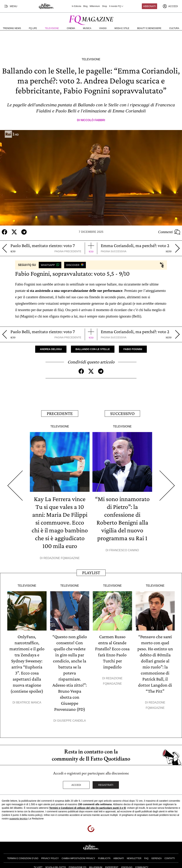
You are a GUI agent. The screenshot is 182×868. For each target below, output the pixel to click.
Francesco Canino (124, 550)
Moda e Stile (122, 28)
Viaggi (103, 28)
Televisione (52, 28)
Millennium (95, 6)
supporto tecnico (19, 819)
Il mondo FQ (116, 6)
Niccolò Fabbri (93, 120)
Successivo (122, 413)
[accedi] (170, 6)
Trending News (12, 28)
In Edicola (77, 6)
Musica (87, 28)
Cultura (174, 28)
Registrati (106, 785)
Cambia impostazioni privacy (78, 858)
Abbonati (150, 6)
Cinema (71, 28)
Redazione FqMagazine (61, 558)
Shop (105, 6)
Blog (85, 6)
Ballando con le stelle (93, 349)
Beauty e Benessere (149, 28)
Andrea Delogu (51, 349)
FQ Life (33, 28)
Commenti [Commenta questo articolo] (169, 232)
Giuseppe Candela (71, 721)
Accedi (76, 785)
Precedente (60, 413)
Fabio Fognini (133, 349)
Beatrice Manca (29, 702)
